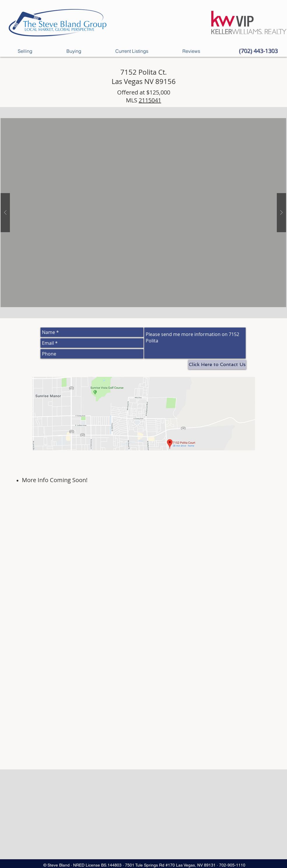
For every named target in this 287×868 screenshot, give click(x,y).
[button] (143, 213)
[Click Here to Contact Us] (217, 365)
